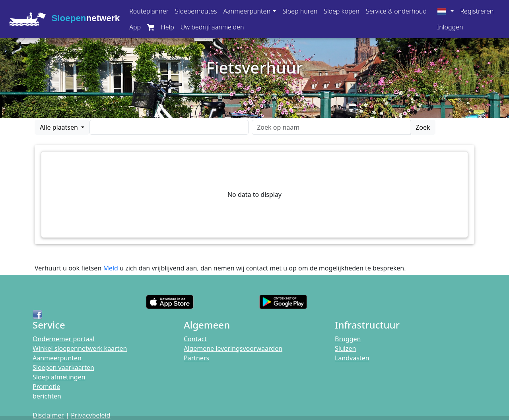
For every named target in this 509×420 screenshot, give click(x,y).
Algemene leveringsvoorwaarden (233, 348)
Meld (111, 268)
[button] (250, 11)
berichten (47, 396)
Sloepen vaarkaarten (63, 367)
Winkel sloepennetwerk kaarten (80, 348)
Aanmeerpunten (57, 358)
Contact (195, 339)
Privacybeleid (90, 415)
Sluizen (345, 348)
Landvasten (352, 358)
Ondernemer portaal (64, 339)
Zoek (423, 127)
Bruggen (348, 339)
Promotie (46, 387)
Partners (196, 358)
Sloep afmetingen (59, 377)
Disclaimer (48, 415)
